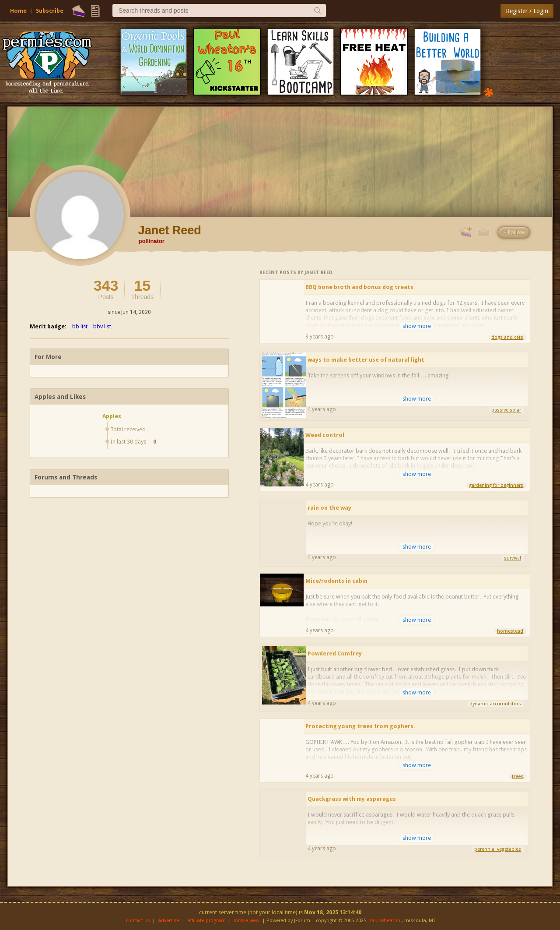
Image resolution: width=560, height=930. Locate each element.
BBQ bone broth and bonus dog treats (359, 287)
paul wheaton (384, 921)
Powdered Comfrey (335, 653)
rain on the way (329, 508)
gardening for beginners (496, 485)
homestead (510, 631)
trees (518, 777)
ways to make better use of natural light (366, 360)
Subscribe (50, 11)
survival (513, 558)
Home (18, 11)
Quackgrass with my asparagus (352, 799)
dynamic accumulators (495, 704)
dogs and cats (507, 337)
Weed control (325, 435)
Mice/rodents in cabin (336, 581)
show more (417, 326)
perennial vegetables (498, 849)
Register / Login (527, 11)
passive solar (506, 410)
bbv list (102, 326)
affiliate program (206, 921)
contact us (138, 921)
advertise (168, 921)
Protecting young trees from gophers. (360, 726)
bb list (80, 326)
